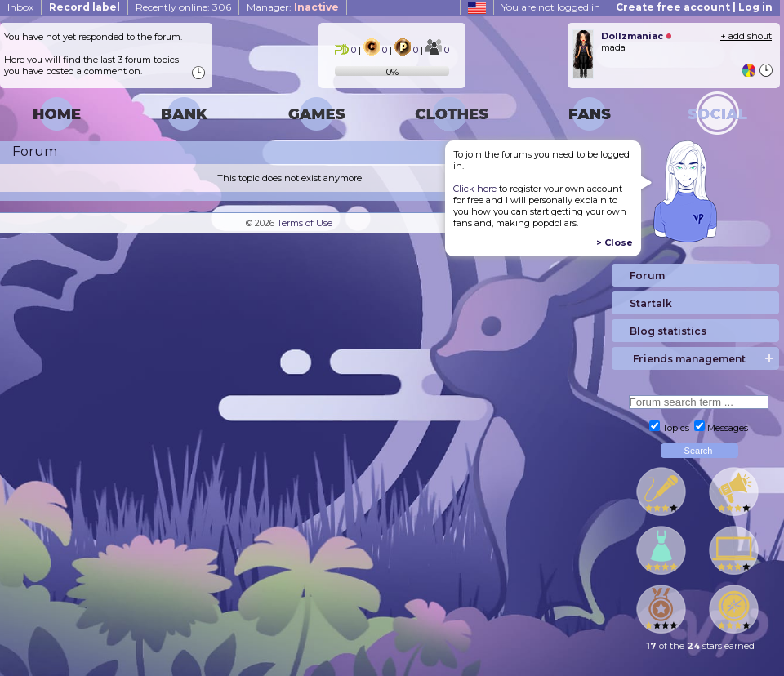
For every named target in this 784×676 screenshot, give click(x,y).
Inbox (20, 7)
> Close (615, 242)
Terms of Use (305, 223)
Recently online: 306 (183, 7)
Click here (475, 189)
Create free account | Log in (694, 7)
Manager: (293, 7)
